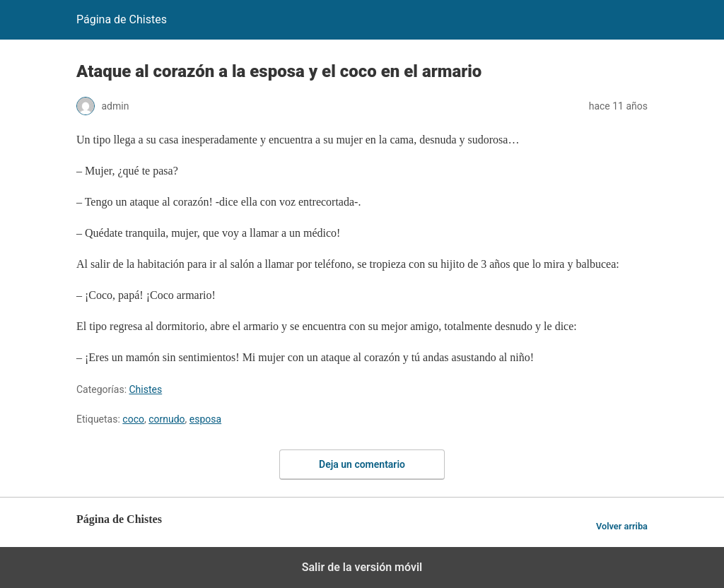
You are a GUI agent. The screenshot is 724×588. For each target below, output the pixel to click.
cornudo (167, 419)
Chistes (146, 389)
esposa (205, 419)
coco (133, 419)
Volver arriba (622, 526)
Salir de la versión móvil (362, 567)
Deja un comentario (362, 464)
